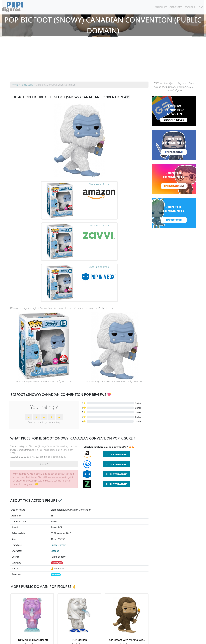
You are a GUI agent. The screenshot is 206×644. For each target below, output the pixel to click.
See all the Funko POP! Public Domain (79, 611)
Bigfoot (55, 491)
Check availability (117, 395)
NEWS (200, 7)
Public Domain (59, 485)
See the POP (32, 598)
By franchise (101, 634)
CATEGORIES (176, 7)
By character (115, 634)
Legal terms (124, 640)
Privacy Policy (138, 640)
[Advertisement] (103, 60)
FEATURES (190, 7)
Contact (112, 640)
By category (130, 634)
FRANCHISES (161, 7)
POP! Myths (57, 503)
